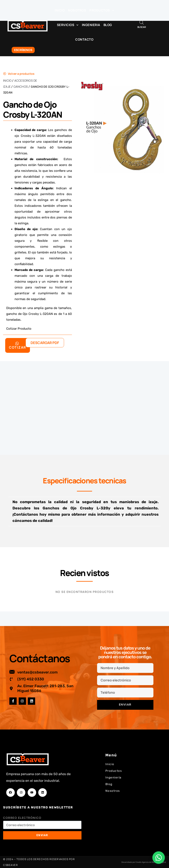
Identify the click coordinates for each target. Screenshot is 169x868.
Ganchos (21, 87)
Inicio (60, 10)
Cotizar (18, 346)
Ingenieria (91, 25)
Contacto (84, 39)
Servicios (68, 25)
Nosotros (77, 10)
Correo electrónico (22, 818)
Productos (102, 11)
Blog (108, 25)
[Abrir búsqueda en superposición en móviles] (142, 22)
